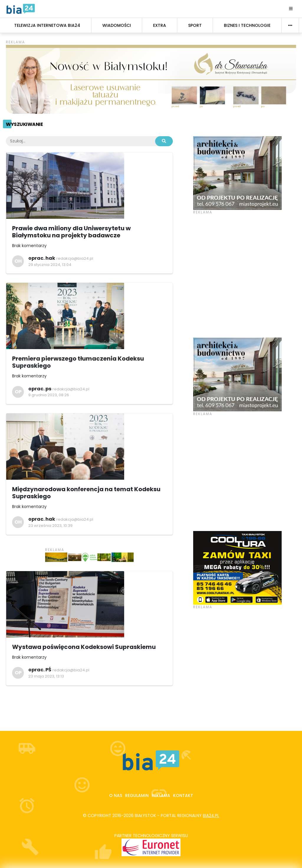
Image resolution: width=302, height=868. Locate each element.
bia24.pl (211, 816)
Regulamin (137, 795)
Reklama (161, 795)
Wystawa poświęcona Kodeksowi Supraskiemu (84, 647)
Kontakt (183, 795)
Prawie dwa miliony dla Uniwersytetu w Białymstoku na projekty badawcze (71, 232)
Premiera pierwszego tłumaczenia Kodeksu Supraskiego (78, 362)
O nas (116, 795)
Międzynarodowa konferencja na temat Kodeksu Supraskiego (86, 493)
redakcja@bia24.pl (75, 258)
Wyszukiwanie (24, 124)
